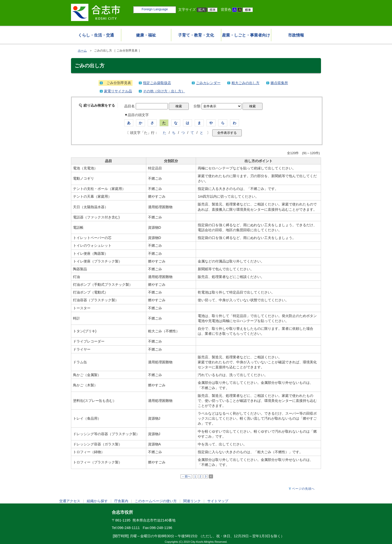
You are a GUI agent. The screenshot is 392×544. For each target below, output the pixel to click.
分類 (197, 106)
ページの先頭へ (303, 489)
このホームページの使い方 (156, 501)
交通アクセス (70, 501)
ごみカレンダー (208, 83)
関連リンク (192, 501)
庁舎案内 (121, 501)
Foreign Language (155, 9)
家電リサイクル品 (118, 91)
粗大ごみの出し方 (245, 83)
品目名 (129, 106)
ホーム (82, 51)
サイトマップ (218, 501)
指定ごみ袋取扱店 (157, 83)
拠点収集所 (279, 83)
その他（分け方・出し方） (164, 91)
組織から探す (97, 501)
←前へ (186, 476)
